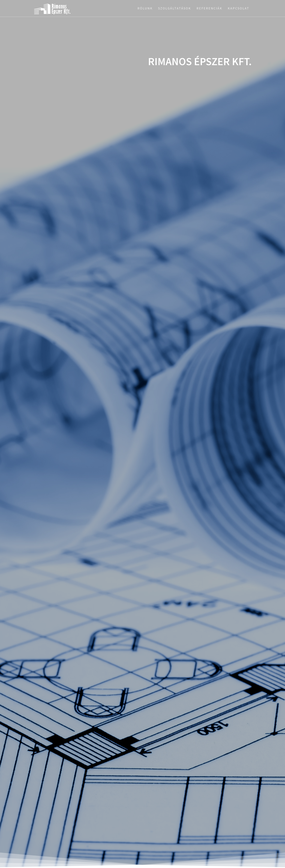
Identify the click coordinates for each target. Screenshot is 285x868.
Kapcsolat (239, 8)
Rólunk (145, 8)
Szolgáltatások (175, 8)
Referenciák (209, 8)
